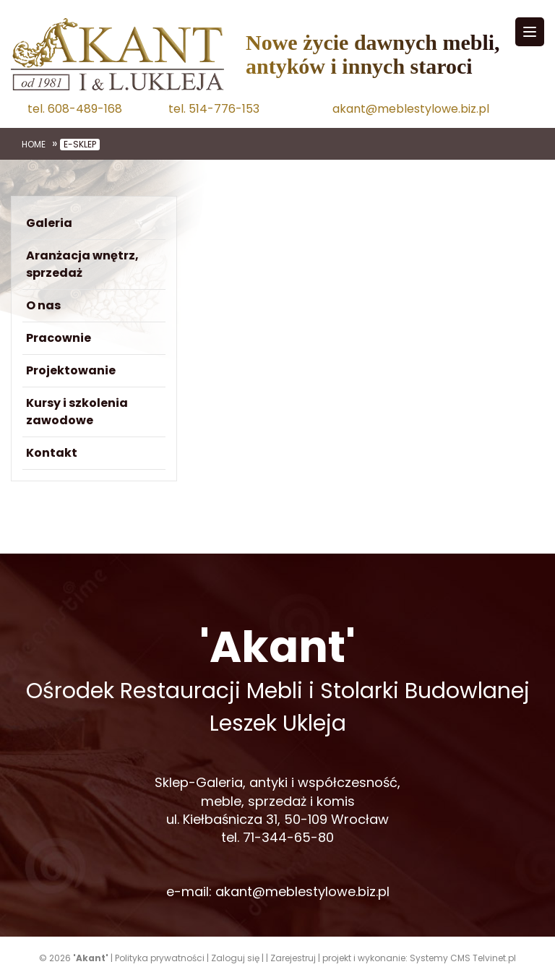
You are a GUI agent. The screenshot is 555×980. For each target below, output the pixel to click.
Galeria (49, 223)
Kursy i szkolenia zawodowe (77, 412)
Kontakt (52, 453)
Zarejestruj (293, 958)
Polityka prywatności (160, 958)
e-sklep (80, 145)
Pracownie (59, 338)
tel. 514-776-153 (214, 109)
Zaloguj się (235, 958)
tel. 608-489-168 (75, 109)
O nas (43, 305)
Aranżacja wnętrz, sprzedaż (82, 264)
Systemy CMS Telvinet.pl (463, 958)
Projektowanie (71, 370)
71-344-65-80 (288, 837)
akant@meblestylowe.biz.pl (411, 109)
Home (34, 145)
